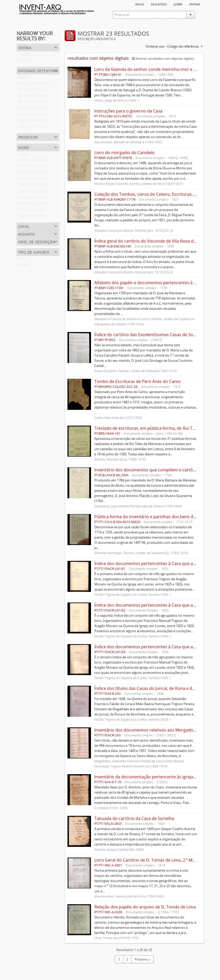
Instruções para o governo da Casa (128, 111)
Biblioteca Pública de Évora (38, 127)
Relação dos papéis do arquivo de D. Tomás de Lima (145, 907)
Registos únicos (29, 55)
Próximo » (142, 959)
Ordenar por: (155, 46)
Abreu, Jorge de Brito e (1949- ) (41, 217)
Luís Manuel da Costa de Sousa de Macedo (50, 109)
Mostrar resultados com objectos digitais (163, 59)
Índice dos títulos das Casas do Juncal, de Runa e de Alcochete (154, 688)
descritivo (159, 4)
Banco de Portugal (32, 103)
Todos (22, 78)
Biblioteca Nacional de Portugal (41, 90)
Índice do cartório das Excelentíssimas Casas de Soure (147, 335)
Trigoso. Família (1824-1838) (39, 192)
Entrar (195, 4)
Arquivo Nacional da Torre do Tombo (46, 84)
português (26, 61)
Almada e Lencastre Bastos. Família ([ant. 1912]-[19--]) (58, 198)
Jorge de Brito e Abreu (34, 121)
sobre (178, 4)
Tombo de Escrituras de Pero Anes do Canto (138, 381)
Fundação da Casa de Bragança (41, 115)
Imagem (24, 266)
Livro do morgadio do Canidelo (124, 153)
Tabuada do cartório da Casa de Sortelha (134, 818)
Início (140, 4)
